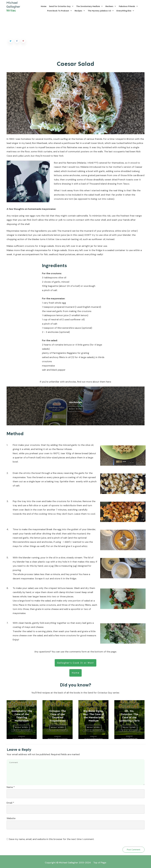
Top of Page (100, 863)
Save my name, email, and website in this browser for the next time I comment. (52, 839)
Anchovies (75, 402)
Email (10, 803)
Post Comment (134, 850)
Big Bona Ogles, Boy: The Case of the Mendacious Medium (94, 716)
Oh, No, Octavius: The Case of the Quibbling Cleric (129, 716)
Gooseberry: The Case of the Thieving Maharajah (22, 716)
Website (11, 818)
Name (11, 787)
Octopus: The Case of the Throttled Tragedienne (58, 716)
